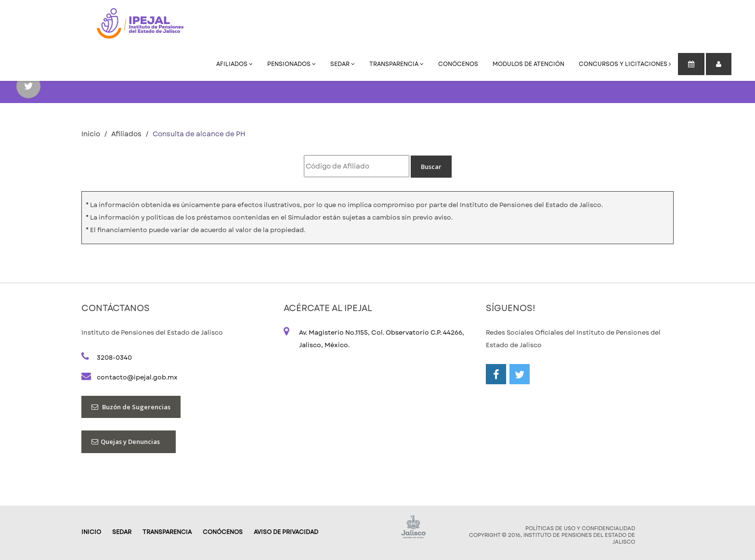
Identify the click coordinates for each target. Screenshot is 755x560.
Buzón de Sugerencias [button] (131, 407)
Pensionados (292, 64)
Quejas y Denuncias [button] (129, 442)
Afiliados (234, 64)
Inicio (91, 134)
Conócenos (458, 64)
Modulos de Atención (528, 64)
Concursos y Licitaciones (625, 64)
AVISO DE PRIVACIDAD (286, 532)
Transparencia (397, 64)
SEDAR (343, 64)
